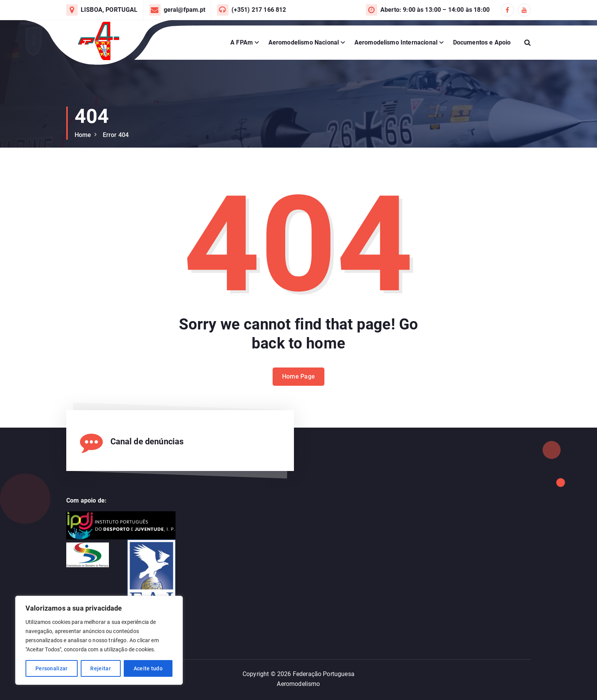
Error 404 (116, 135)
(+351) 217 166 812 (259, 10)
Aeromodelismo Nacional (304, 42)
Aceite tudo (148, 668)
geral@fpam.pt (185, 10)
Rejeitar (100, 668)
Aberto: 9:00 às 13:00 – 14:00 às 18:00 (435, 10)
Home (83, 135)
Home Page (299, 387)
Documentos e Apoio (482, 42)
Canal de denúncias (147, 441)
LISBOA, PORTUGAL (109, 10)
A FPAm (242, 42)
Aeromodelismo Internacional (396, 42)
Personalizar (52, 668)
